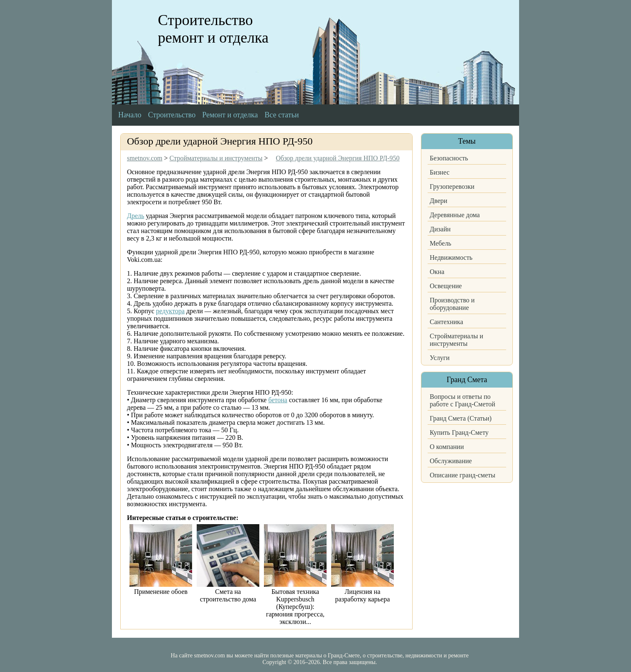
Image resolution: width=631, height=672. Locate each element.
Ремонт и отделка (230, 115)
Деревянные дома (455, 215)
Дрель (136, 216)
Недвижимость (451, 257)
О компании (447, 447)
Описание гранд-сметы (462, 475)
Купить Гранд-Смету (459, 432)
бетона (277, 400)
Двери (438, 201)
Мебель (440, 243)
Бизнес (440, 172)
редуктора (170, 311)
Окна (437, 272)
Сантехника (446, 322)
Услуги (440, 358)
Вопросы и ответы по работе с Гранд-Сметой (462, 400)
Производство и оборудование (452, 304)
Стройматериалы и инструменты (456, 340)
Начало (130, 115)
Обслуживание (451, 461)
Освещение (446, 286)
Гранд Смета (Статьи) (461, 418)
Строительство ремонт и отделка (213, 29)
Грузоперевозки (452, 186)
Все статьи (282, 115)
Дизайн (440, 229)
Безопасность (449, 158)
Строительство (172, 115)
